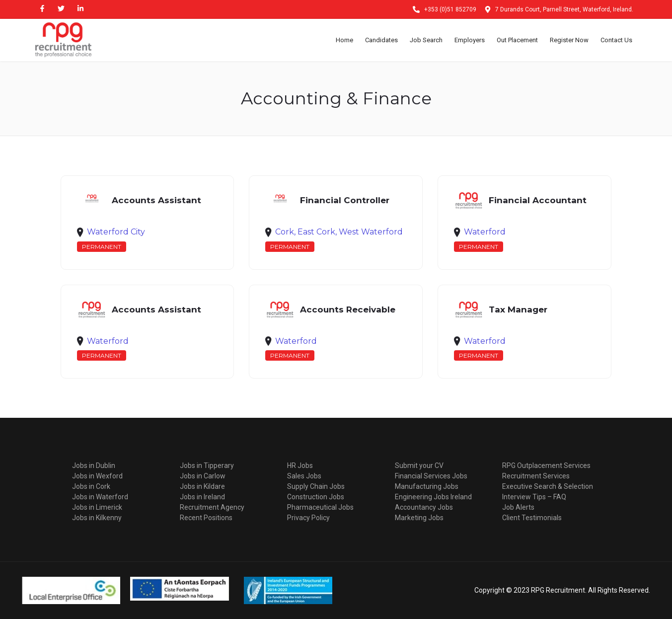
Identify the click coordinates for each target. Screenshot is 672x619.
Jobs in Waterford (100, 497)
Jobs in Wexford (97, 476)
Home (344, 40)
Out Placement (517, 40)
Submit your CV (419, 465)
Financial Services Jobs (431, 476)
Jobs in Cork (91, 486)
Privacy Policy (308, 518)
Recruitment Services (536, 476)
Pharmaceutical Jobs (320, 507)
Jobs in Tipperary (207, 465)
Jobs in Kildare (202, 486)
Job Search (426, 40)
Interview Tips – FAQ (534, 497)
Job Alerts (518, 507)
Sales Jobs (304, 476)
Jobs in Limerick (97, 507)
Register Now (569, 40)
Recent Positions (206, 518)
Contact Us (616, 40)
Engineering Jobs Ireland (433, 497)
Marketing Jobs (419, 518)
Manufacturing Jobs (427, 486)
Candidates (381, 40)
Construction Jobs (316, 497)
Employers (470, 40)
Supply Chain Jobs (316, 486)
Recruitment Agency (212, 507)
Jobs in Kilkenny (97, 518)
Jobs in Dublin (94, 465)
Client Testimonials (532, 518)
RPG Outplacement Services (546, 465)
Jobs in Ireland (202, 497)
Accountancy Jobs (424, 507)
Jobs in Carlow (203, 476)
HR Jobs (300, 465)
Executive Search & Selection (548, 486)
